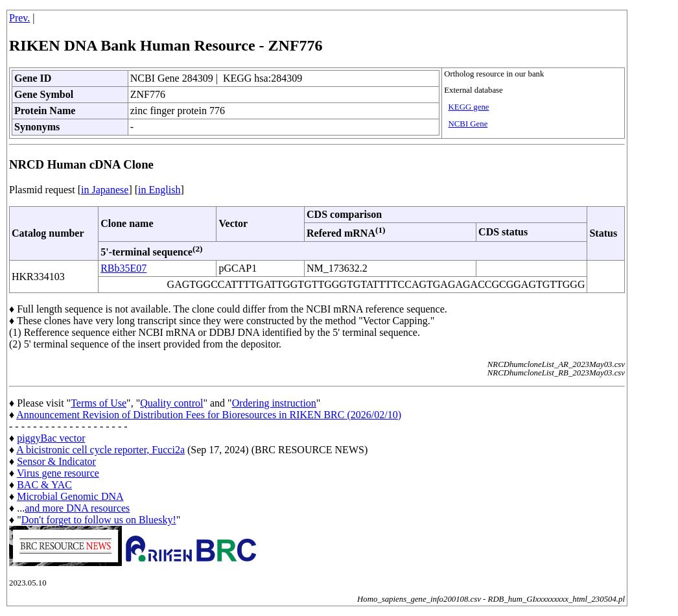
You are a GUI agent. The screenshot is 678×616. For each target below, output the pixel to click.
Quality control (171, 403)
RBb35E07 (123, 268)
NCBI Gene (468, 124)
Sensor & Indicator (56, 461)
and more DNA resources (77, 508)
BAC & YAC (44, 485)
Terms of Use (99, 403)
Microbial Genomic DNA (70, 496)
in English (159, 190)
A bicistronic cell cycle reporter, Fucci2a (100, 450)
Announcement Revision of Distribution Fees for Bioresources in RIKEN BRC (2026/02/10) (209, 415)
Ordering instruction (274, 403)
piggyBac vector (51, 438)
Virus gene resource (58, 473)
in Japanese (105, 190)
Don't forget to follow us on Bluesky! (99, 520)
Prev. (19, 18)
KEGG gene (469, 107)
